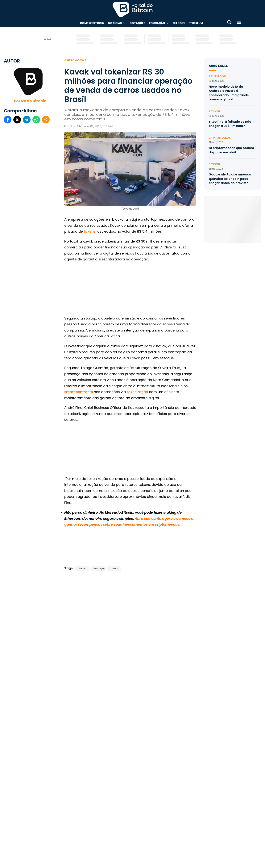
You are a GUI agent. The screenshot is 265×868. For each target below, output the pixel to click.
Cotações (137, 23)
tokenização (137, 392)
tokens (90, 231)
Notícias (115, 23)
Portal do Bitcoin (30, 101)
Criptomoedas (75, 60)
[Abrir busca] (229, 23)
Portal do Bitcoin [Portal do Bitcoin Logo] (133, 10)
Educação (157, 23)
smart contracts (79, 392)
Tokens (114, 569)
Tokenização (98, 569)
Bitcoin (179, 23)
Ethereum (196, 23)
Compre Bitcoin (92, 23)
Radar (82, 569)
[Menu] (239, 23)
